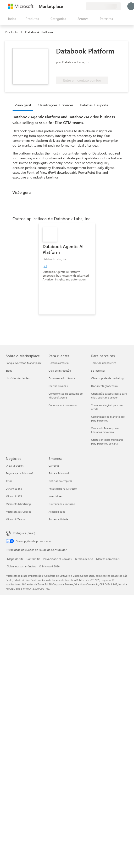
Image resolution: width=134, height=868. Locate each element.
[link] (67, 269)
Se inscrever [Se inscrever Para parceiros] (98, 371)
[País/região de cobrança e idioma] (103, 6)
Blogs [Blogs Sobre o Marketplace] (9, 371)
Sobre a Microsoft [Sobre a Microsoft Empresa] (59, 473)
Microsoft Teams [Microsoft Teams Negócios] (15, 519)
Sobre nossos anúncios (22, 566)
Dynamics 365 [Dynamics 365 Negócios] (14, 489)
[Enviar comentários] (65, 6)
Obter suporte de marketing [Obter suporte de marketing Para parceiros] (107, 378)
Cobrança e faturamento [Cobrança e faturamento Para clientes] (63, 405)
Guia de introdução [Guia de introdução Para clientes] (60, 371)
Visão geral (23, 105)
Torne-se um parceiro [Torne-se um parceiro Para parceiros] (104, 363)
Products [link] (11, 32)
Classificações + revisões (56, 105)
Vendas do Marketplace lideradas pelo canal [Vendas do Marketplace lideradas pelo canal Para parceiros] (105, 430)
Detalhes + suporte (94, 105)
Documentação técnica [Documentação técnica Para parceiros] (104, 386)
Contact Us (33, 559)
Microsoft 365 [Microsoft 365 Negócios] (14, 496)
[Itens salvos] (77, 6)
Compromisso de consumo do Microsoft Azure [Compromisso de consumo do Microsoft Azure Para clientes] (66, 395)
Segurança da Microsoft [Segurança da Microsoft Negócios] (20, 473)
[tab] (24, 105)
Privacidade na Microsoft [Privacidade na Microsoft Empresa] (63, 489)
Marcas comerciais (108, 559)
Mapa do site (15, 559)
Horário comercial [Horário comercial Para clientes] (59, 363)
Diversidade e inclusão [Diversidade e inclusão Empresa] (62, 504)
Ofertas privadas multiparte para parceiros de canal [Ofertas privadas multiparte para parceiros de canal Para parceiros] (107, 442)
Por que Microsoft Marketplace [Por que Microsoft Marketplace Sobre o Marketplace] (24, 363)
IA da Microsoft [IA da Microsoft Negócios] (15, 466)
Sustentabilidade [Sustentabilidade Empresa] (58, 519)
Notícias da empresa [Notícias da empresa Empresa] (61, 481)
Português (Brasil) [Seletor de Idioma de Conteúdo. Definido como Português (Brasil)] (24, 533)
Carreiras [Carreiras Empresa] (54, 466)
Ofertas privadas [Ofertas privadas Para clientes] (58, 386)
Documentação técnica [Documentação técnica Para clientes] (62, 378)
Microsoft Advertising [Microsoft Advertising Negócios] (18, 504)
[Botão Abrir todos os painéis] (11, 19)
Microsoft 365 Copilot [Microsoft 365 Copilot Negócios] (18, 512)
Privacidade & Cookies (57, 559)
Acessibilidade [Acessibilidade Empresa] (57, 512)
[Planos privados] (82, 6)
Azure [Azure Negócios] (9, 481)
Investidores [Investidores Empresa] (56, 496)
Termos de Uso (84, 559)
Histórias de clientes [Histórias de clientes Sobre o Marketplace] (18, 378)
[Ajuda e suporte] (71, 6)
